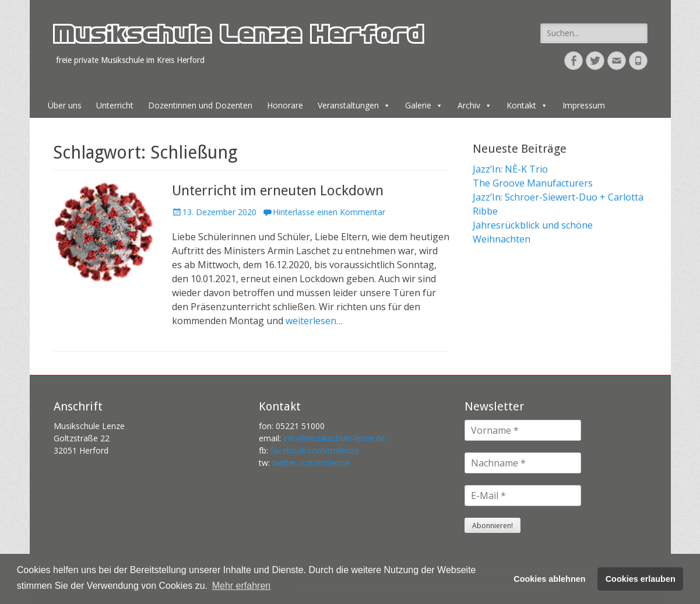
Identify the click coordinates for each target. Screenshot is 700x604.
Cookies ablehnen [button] (549, 579)
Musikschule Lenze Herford (238, 37)
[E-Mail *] (523, 496)
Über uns (65, 105)
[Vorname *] (523, 430)
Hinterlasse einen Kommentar (329, 212)
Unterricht (115, 105)
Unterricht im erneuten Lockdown (278, 191)
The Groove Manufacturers (533, 183)
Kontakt (527, 105)
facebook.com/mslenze (315, 450)
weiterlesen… (314, 321)
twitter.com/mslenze (311, 463)
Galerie (424, 105)
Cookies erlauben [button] (641, 579)
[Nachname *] (523, 463)
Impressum (584, 105)
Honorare (285, 105)
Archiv (475, 105)
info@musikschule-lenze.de (334, 438)
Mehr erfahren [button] (242, 586)
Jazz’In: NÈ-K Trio (510, 169)
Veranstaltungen (354, 105)
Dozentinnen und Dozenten (200, 105)
